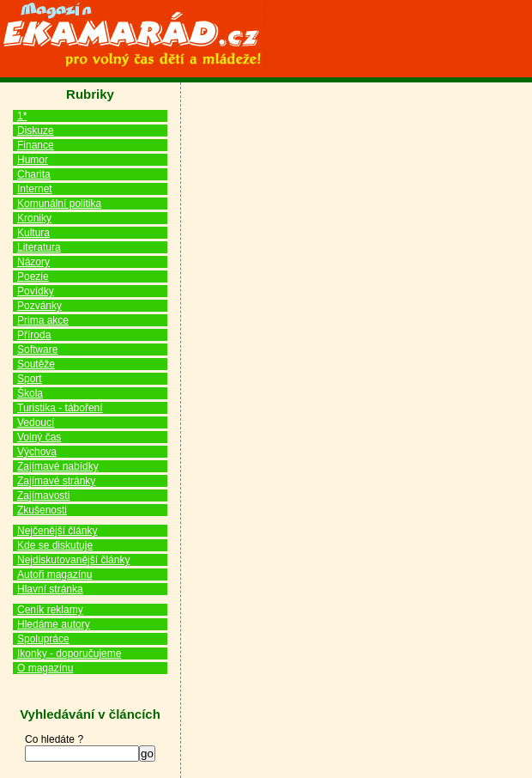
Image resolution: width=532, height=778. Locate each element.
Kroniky (34, 218)
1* (22, 116)
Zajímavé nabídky (58, 466)
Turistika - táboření (60, 408)
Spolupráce (43, 639)
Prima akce (43, 320)
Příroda (34, 335)
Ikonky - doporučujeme (69, 653)
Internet (35, 189)
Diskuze (36, 131)
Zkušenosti (42, 510)
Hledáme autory (54, 624)
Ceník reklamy (50, 610)
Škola (30, 393)
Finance (36, 145)
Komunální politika (59, 204)
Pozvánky (39, 306)
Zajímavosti (43, 495)
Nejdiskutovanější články (73, 560)
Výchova (37, 452)
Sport (30, 379)
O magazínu (45, 668)
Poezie (33, 277)
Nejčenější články (57, 531)
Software (37, 349)
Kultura (33, 233)
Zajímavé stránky (56, 481)
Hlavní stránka (50, 589)
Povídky (36, 291)
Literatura (39, 247)
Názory (33, 262)
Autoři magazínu (54, 574)
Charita (34, 174)
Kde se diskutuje (55, 545)
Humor (33, 160)
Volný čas (39, 437)
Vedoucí (36, 422)
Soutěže (36, 364)
